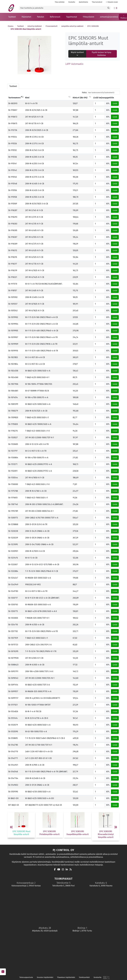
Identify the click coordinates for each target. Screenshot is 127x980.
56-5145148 (13, 772)
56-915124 (13, 137)
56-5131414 (13, 718)
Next (115, 827)
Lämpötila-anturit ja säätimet (72, 26)
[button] (12, 17)
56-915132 (12, 150)
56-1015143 (13, 311)
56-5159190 (13, 792)
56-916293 (13, 217)
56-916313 (13, 250)
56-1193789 (13, 511)
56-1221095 (13, 544)
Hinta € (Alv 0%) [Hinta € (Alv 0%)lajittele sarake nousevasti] (80, 98)
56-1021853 (13, 357)
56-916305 (13, 230)
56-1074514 (13, 397)
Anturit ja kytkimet (35, 26)
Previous (12, 827)
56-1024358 (13, 371)
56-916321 (13, 277)
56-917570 (13, 284)
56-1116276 (13, 431)
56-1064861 (13, 391)
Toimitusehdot (84, 977)
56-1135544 (13, 478)
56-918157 (13, 291)
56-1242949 (13, 585)
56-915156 (13, 190)
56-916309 (13, 244)
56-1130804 (13, 458)
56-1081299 (13, 404)
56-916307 (13, 237)
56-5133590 (13, 732)
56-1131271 (13, 464)
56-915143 (13, 170)
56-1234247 (13, 578)
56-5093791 (13, 671)
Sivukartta (72, 2)
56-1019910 (13, 351)
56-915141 (12, 164)
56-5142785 (13, 745)
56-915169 (13, 204)
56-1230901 (13, 551)
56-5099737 (13, 698)
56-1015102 (13, 297)
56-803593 (13, 103)
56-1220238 (13, 531)
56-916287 (13, 210)
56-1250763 (13, 605)
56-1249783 (13, 591)
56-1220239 (13, 538)
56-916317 (13, 264)
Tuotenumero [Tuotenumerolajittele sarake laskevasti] (14, 98)
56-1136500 (13, 484)
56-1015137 (13, 304)
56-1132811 (13, 471)
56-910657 (13, 110)
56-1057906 (13, 384)
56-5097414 (13, 685)
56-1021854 (13, 364)
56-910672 (13, 117)
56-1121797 (13, 451)
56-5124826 (13, 711)
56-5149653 (13, 785)
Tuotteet (20, 26)
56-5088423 (13, 665)
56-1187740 (13, 504)
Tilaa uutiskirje (60, 2)
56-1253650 (13, 618)
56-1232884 (13, 571)
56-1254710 (13, 625)
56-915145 (13, 177)
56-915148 (13, 184)
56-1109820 (13, 417)
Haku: (101, 93)
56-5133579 (13, 725)
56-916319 (13, 270)
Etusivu (11, 26)
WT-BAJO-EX (14, 805)
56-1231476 (13, 558)
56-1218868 (13, 524)
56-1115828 (13, 424)
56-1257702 (13, 631)
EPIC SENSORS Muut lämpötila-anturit (26, 29)
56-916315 (13, 257)
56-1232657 (13, 564)
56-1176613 (13, 498)
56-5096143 (13, 678)
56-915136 (13, 157)
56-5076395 (13, 651)
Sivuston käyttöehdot (45, 977)
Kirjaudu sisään (112, 2)
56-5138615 (13, 738)
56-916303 (13, 224)
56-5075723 (13, 645)
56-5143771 (13, 758)
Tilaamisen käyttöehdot (66, 977)
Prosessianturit (51, 26)
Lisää (115, 103)
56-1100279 (13, 411)
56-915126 (13, 144)
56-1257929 (13, 638)
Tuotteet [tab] (13, 86)
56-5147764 (13, 778)
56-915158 (13, 197)
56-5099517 (13, 691)
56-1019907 (13, 337)
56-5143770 (13, 752)
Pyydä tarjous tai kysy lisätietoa (101, 54)
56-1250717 (13, 598)
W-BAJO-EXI (13, 798)
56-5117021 (13, 705)
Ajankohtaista (83, 2)
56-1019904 (13, 324)
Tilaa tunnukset (97, 2)
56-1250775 (13, 611)
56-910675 (13, 123)
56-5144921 (13, 765)
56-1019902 (13, 317)
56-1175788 (13, 491)
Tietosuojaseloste (26, 977)
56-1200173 (13, 518)
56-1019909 (13, 344)
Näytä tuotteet (77, 54)
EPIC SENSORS (93, 26)
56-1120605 (13, 444)
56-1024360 (13, 377)
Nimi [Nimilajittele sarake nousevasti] (27, 98)
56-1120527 (13, 438)
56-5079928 (13, 658)
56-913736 (13, 130)
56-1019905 (13, 331)
